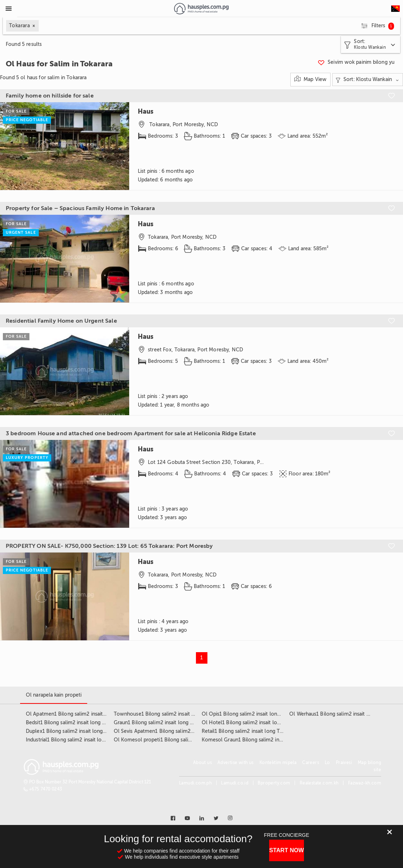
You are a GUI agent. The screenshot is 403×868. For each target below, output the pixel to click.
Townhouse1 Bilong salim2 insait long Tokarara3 (170, 714)
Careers (311, 763)
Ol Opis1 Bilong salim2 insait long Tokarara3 (253, 714)
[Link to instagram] (230, 818)
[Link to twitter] (216, 818)
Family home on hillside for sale (50, 96)
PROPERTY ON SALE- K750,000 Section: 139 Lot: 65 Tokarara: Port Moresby (109, 546)
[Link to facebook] (173, 818)
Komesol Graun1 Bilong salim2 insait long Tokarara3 (263, 740)
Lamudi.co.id (235, 783)
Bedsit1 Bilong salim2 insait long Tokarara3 (75, 723)
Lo (327, 763)
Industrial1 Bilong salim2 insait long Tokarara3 (79, 740)
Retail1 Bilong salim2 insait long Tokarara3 (251, 731)
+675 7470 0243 (46, 789)
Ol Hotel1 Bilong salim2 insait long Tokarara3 (255, 723)
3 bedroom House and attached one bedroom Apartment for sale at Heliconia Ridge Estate (131, 433)
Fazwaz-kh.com (365, 783)
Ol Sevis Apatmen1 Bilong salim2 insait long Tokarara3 (177, 731)
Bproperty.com (274, 783)
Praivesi (344, 763)
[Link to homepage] (201, 9)
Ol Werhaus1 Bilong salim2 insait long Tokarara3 (345, 714)
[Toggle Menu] (9, 9)
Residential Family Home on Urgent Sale (61, 321)
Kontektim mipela (278, 763)
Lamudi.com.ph (195, 783)
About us (202, 763)
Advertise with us (236, 763)
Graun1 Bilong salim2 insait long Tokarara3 (163, 723)
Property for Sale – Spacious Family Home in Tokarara (80, 208)
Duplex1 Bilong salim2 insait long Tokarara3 (76, 731)
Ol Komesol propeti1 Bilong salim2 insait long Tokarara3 (180, 740)
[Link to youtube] (187, 818)
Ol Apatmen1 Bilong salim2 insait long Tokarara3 (83, 714)
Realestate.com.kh (319, 783)
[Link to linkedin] (202, 818)
